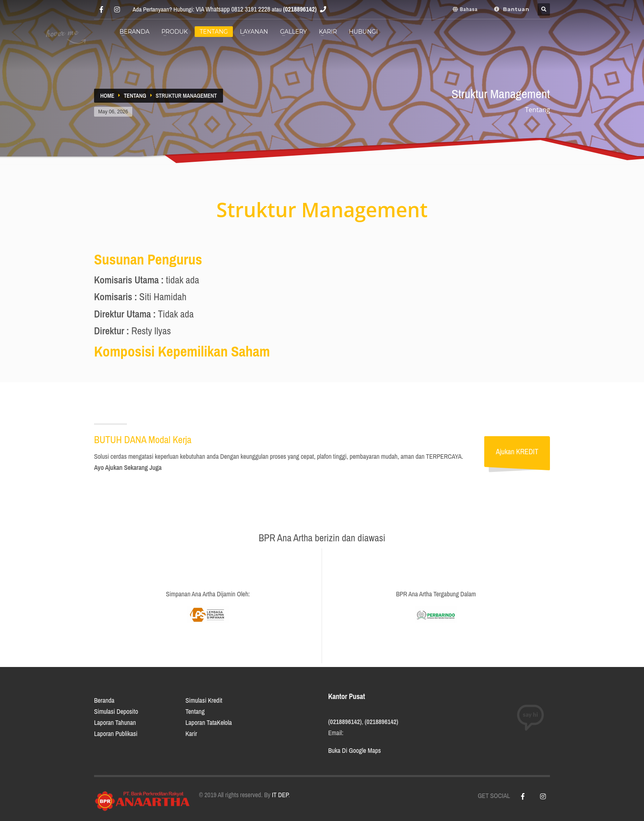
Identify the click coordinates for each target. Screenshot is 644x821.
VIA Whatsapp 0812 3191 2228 (233, 9)
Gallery (294, 32)
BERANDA (135, 32)
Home (107, 96)
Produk (175, 32)
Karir (328, 32)
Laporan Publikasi (116, 734)
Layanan (254, 32)
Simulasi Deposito (116, 711)
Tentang (214, 32)
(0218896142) (300, 9)
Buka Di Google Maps (354, 750)
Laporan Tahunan (115, 722)
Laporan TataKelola (209, 722)
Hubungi (363, 32)
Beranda (104, 700)
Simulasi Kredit (204, 700)
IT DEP (280, 795)
